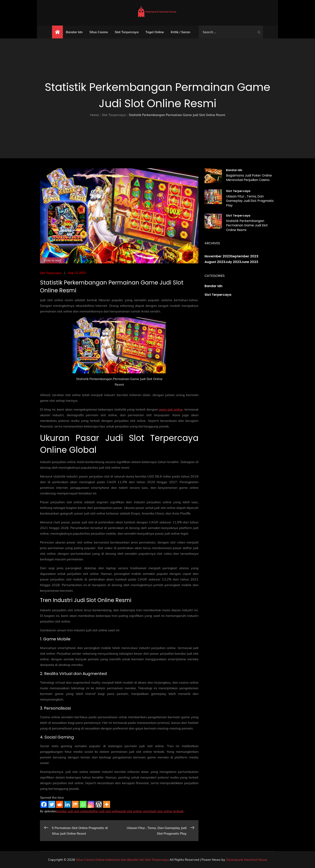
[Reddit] (60, 804)
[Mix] (75, 804)
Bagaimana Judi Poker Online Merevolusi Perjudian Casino (249, 178)
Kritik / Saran (181, 32)
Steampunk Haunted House (247, 860)
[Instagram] (91, 804)
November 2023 (218, 256)
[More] (107, 804)
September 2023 (245, 256)
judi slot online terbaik (167, 811)
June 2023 (250, 262)
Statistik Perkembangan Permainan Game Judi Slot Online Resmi (247, 225)
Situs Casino (99, 32)
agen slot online (171, 409)
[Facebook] (44, 804)
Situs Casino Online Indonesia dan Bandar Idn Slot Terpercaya (122, 860)
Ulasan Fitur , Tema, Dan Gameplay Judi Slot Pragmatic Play (250, 201)
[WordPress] (99, 804)
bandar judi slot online (72, 811)
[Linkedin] (67, 804)
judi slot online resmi (136, 811)
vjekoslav (50, 811)
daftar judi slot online (105, 811)
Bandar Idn (74, 32)
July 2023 (233, 262)
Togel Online (155, 32)
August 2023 (215, 262)
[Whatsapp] (83, 804)
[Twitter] (52, 804)
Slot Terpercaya (127, 32)
